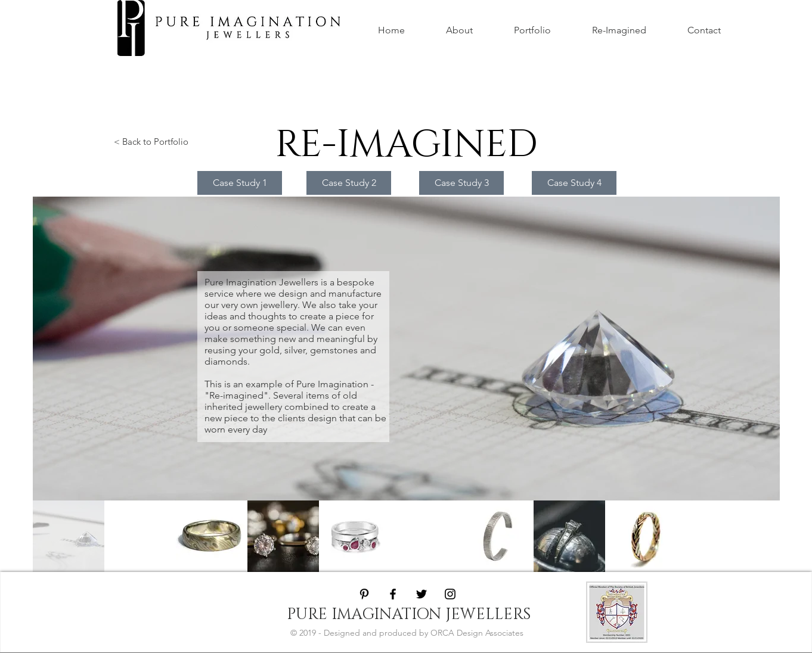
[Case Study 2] (349, 183)
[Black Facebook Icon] (393, 594)
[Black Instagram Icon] (450, 594)
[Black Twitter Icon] (422, 594)
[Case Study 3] (461, 183)
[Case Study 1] (240, 183)
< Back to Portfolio (151, 142)
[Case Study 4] (574, 183)
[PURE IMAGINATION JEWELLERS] (409, 615)
